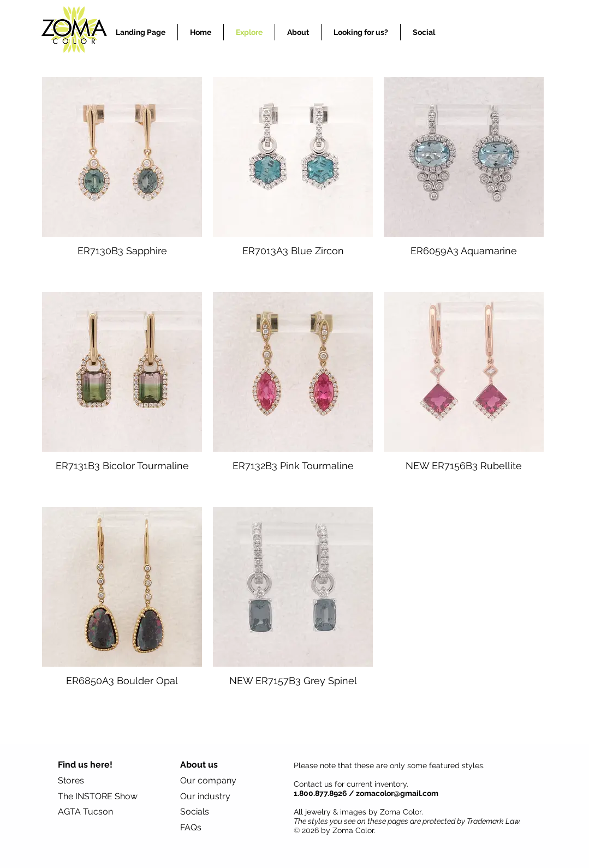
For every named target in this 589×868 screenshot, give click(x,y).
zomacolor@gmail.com (397, 793)
